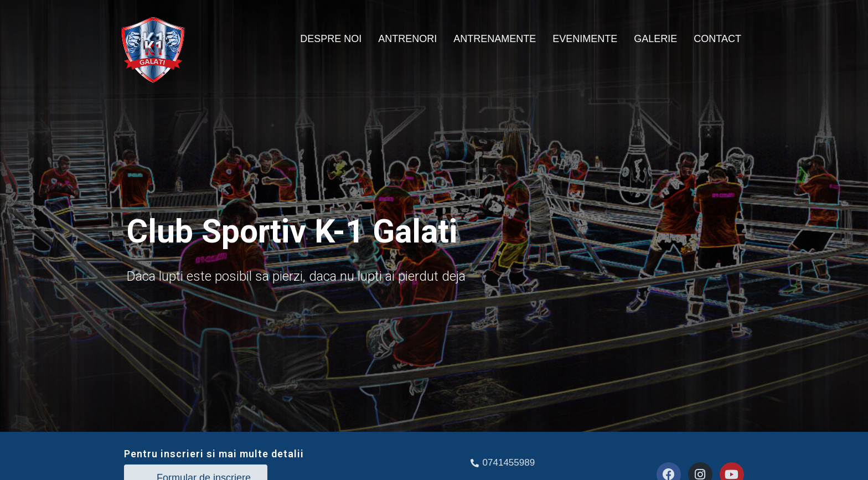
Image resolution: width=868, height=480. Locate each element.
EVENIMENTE (585, 39)
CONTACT (717, 39)
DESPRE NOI (331, 39)
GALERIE (655, 39)
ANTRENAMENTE (495, 39)
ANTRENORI (407, 39)
